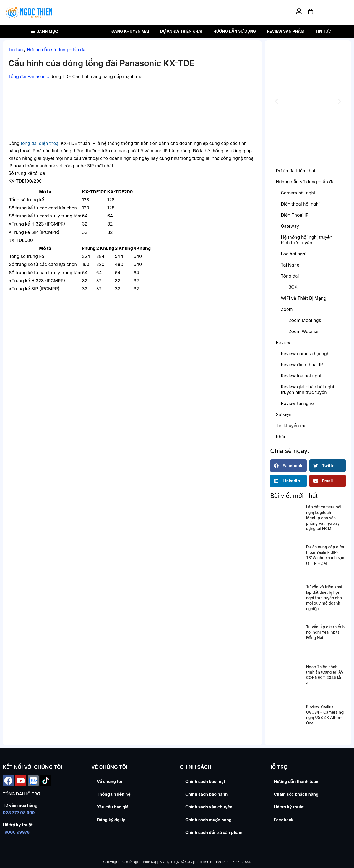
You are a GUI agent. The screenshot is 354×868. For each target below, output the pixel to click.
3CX (293, 287)
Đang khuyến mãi (130, 31)
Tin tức (323, 31)
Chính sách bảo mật (205, 781)
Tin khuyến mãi (292, 426)
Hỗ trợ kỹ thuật (289, 807)
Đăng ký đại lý (111, 820)
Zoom (287, 309)
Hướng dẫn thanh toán (296, 781)
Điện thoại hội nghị (300, 204)
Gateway (290, 226)
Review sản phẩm (286, 31)
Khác (281, 437)
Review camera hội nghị (306, 354)
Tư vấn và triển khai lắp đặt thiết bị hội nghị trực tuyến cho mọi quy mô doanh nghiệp (324, 597)
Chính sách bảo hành (206, 794)
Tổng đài (290, 276)
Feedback (284, 820)
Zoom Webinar (304, 331)
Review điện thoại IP (302, 365)
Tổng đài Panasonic (29, 76)
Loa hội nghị (293, 254)
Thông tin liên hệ (114, 794)
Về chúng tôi (109, 781)
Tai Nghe (290, 265)
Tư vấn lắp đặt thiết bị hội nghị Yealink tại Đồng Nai (326, 632)
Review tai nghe (297, 403)
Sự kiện (283, 414)
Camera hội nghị (298, 193)
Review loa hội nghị (301, 376)
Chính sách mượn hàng (208, 820)
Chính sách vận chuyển (209, 807)
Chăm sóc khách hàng (296, 794)
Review (283, 342)
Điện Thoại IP (295, 215)
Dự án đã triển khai (181, 31)
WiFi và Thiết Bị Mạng (303, 298)
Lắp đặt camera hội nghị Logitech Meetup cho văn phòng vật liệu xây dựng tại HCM (324, 518)
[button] (276, 102)
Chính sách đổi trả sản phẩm (214, 832)
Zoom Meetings (305, 320)
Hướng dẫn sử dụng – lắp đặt (57, 50)
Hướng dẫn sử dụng (235, 31)
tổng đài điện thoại (40, 143)
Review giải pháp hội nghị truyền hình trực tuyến (307, 390)
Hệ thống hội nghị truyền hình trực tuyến (306, 240)
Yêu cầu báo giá (113, 807)
